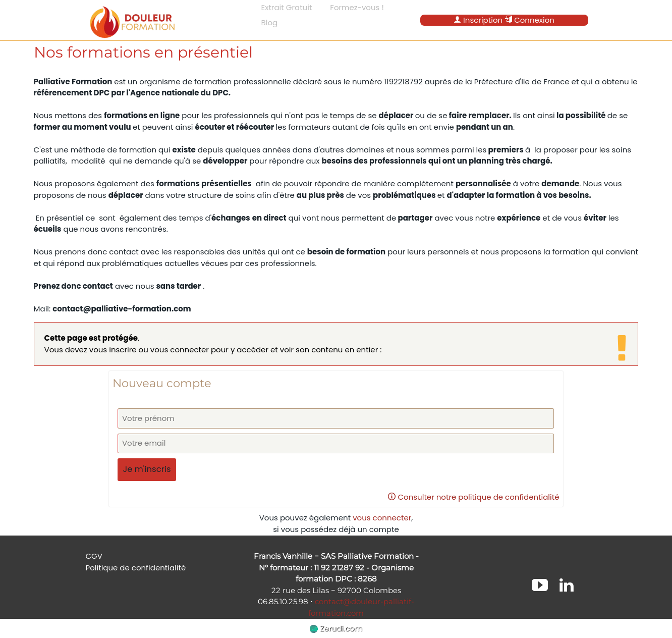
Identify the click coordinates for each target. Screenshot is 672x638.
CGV (94, 556)
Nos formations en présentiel (143, 52)
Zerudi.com (336, 628)
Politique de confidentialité (136, 568)
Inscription (478, 20)
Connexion (529, 20)
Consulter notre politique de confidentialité (473, 497)
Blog (270, 22)
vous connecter (382, 518)
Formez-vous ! (357, 7)
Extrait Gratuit (287, 7)
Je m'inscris (147, 469)
